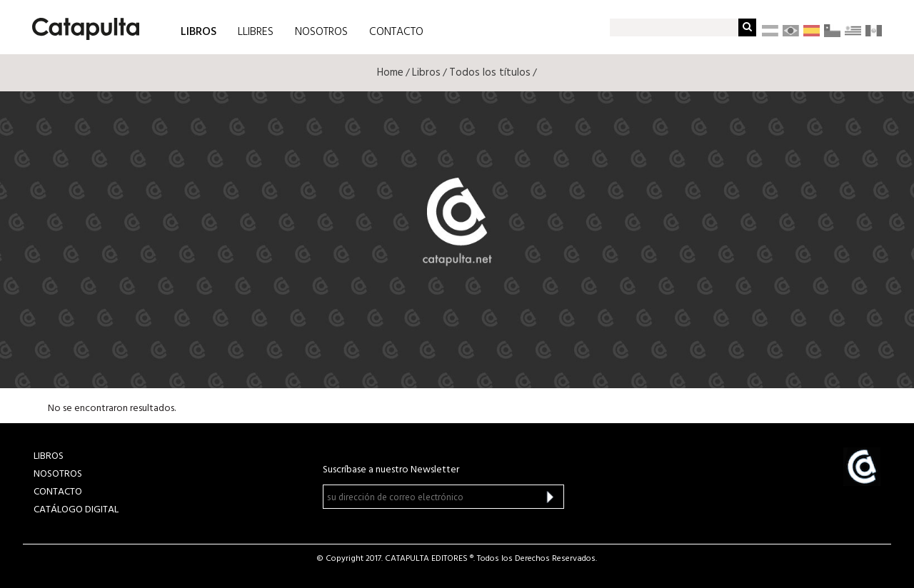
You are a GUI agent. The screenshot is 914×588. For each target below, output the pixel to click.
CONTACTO (396, 32)
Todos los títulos (490, 73)
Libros (426, 73)
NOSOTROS (321, 32)
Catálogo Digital (76, 510)
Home (390, 73)
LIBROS (199, 31)
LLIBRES (256, 32)
